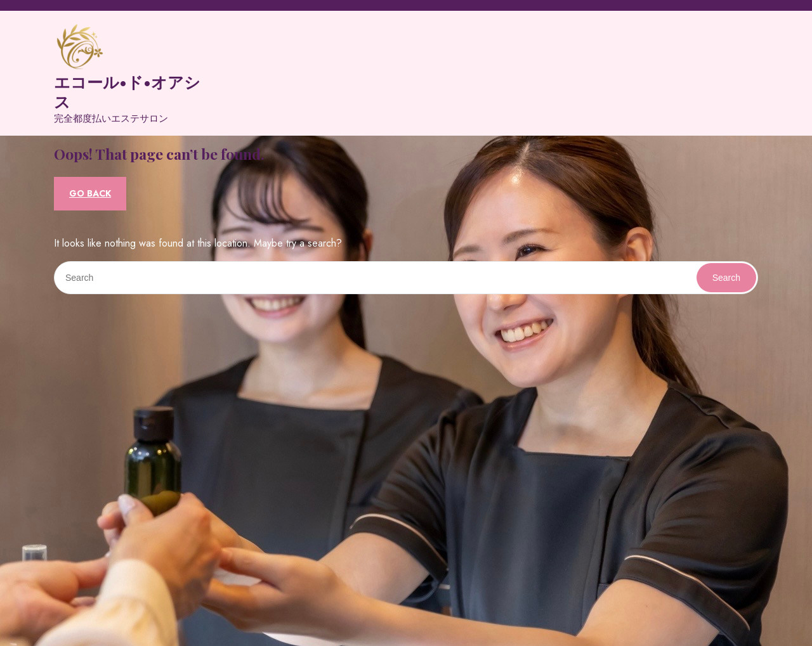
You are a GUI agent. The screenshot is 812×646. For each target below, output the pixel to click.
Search (726, 278)
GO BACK (90, 193)
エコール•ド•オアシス (127, 91)
